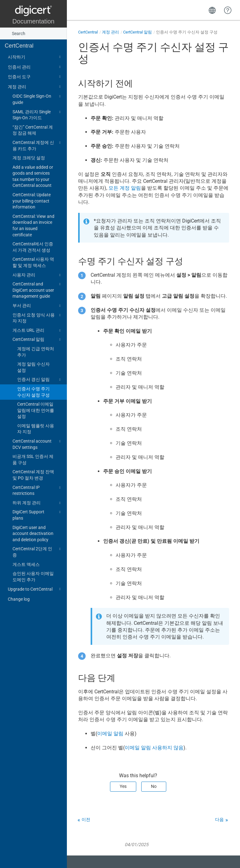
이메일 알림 (110, 734)
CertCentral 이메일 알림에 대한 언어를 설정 (36, 410)
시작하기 (35, 57)
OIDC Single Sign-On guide (37, 99)
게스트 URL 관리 (37, 331)
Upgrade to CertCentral (35, 589)
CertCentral (19, 46)
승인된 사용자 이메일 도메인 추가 (33, 577)
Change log (19, 599)
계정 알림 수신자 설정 (33, 367)
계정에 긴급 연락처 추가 (36, 352)
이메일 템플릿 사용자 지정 (36, 429)
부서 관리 (37, 306)
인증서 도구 (35, 77)
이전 (86, 819)
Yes (123, 786)
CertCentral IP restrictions (37, 490)
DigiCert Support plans (37, 515)
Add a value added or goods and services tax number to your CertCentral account (33, 176)
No (154, 786)
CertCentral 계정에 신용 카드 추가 (37, 145)
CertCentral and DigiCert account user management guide (37, 290)
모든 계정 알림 (125, 188)
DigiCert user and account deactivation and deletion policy (33, 534)
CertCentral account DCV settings (37, 444)
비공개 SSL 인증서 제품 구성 (33, 460)
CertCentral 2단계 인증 (37, 552)
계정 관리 (35, 87)
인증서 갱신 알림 (40, 380)
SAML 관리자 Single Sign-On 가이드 (37, 115)
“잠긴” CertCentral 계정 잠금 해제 (33, 130)
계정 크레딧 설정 (29, 158)
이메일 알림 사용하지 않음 (154, 748)
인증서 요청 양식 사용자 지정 (37, 318)
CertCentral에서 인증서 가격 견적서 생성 (33, 247)
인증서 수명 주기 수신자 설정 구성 (33, 392)
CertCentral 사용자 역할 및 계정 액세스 (33, 262)
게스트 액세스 (26, 564)
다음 (219, 819)
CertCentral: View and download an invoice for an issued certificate (33, 226)
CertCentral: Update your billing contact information (32, 201)
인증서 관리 (35, 67)
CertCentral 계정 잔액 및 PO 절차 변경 (33, 475)
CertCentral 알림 (37, 340)
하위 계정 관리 (37, 503)
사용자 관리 (37, 275)
